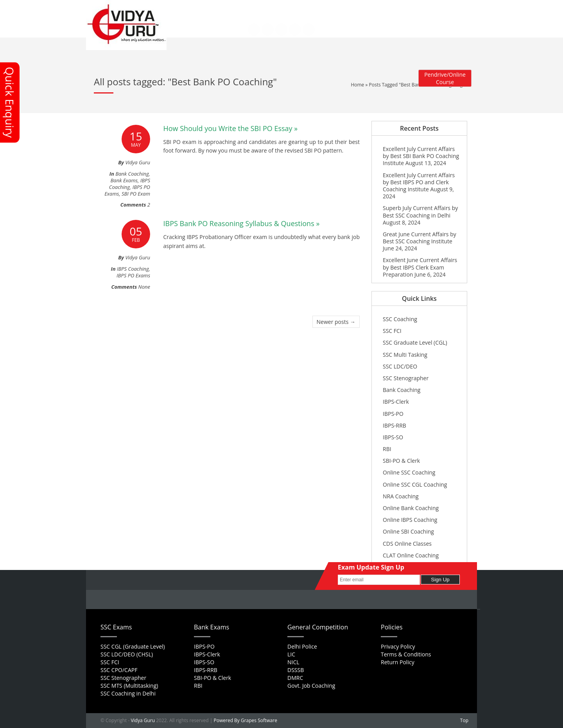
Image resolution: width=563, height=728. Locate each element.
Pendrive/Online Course (445, 78)
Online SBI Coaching (408, 531)
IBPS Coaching (130, 184)
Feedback (289, 8)
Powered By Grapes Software (246, 720)
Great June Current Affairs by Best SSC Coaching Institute (420, 238)
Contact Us (203, 13)
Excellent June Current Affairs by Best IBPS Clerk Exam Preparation (420, 267)
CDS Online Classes (407, 544)
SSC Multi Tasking (405, 355)
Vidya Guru (143, 720)
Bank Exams (124, 180)
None (144, 287)
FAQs (244, 8)
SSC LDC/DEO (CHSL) (127, 654)
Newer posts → (336, 322)
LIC (291, 654)
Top (464, 720)
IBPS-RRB (394, 425)
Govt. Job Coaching (311, 686)
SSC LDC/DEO (400, 366)
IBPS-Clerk (396, 402)
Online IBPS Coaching (410, 520)
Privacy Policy (398, 646)
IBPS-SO (393, 437)
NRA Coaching (401, 496)
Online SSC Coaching (409, 472)
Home (197, 8)
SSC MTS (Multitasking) (129, 686)
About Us (221, 8)
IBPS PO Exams (133, 275)
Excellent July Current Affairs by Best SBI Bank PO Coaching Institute (421, 156)
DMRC (295, 678)
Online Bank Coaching (411, 508)
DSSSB (296, 670)
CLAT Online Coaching (411, 555)
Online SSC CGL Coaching (415, 484)
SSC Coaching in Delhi (128, 693)
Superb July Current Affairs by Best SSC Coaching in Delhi (420, 211)
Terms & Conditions (406, 654)
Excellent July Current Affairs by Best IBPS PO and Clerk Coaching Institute (419, 182)
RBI (387, 449)
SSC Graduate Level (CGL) (415, 342)
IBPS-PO (393, 414)
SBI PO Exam (136, 194)
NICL (293, 662)
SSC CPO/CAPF (119, 670)
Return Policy (398, 662)
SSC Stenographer (406, 378)
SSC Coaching (400, 319)
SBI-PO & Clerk (401, 461)
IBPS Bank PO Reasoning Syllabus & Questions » (242, 223)
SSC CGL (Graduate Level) (133, 646)
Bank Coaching (132, 174)
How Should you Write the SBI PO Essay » (231, 128)
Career (264, 8)
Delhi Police (302, 646)
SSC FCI (392, 331)
